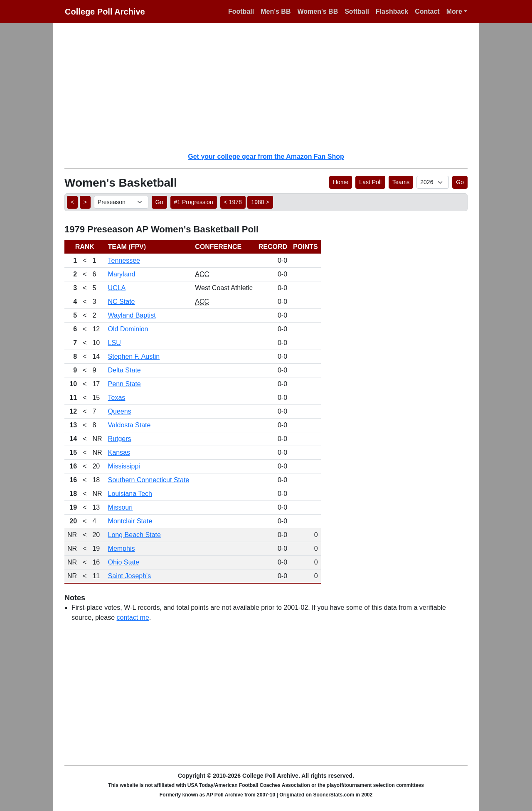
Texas (117, 398)
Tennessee (124, 260)
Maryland (122, 274)
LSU (115, 343)
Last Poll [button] (370, 182)
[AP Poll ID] (433, 182)
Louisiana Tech (130, 494)
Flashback (392, 11)
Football (241, 11)
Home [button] (341, 182)
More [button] (454, 11)
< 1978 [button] (233, 202)
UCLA (117, 288)
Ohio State (124, 562)
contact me (133, 617)
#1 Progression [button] (194, 202)
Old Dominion (128, 329)
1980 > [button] (260, 202)
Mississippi (124, 466)
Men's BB (276, 11)
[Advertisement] (271, 87)
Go (460, 182)
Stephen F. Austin (134, 356)
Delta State (124, 370)
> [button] (85, 202)
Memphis (122, 548)
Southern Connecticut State (149, 480)
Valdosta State (129, 425)
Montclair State (130, 521)
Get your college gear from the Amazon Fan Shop (266, 157)
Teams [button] (401, 182)
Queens (120, 411)
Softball (357, 11)
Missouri (121, 507)
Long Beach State (134, 535)
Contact (427, 11)
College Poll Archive (105, 12)
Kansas (119, 452)
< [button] (72, 202)
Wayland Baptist (132, 315)
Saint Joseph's (130, 576)
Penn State (124, 384)
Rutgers (120, 439)
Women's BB (318, 11)
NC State (122, 302)
